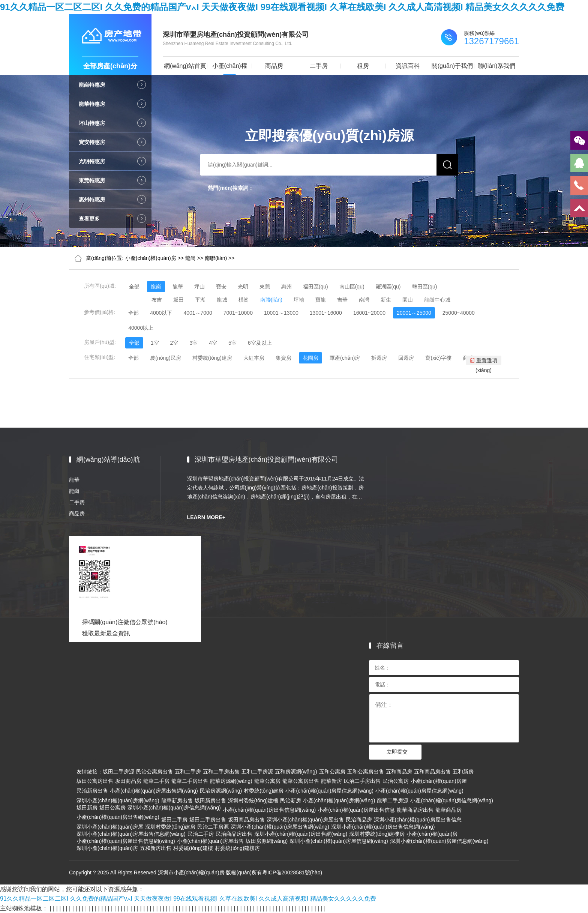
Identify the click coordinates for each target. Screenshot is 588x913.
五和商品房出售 (432, 772)
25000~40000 (459, 313)
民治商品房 (359, 820)
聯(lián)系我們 (497, 66)
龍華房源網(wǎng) (231, 781)
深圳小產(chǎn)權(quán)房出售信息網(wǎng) (383, 827)
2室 (174, 343)
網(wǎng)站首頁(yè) (185, 69)
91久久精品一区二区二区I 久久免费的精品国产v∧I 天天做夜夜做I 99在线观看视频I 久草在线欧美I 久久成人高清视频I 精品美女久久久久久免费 (282, 7)
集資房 (283, 358)
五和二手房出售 (221, 772)
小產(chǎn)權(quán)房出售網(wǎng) (118, 817)
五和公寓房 (332, 772)
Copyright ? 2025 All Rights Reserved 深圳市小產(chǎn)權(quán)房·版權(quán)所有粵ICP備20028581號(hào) (196, 872)
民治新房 (291, 800)
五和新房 (463, 772)
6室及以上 (260, 343)
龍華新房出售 (177, 800)
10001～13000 (281, 313)
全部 (134, 287)
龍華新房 (331, 781)
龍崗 (190, 258)
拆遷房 (379, 358)
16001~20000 (369, 313)
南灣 (364, 300)
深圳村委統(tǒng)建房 (170, 827)
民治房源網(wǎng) (221, 791)
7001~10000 (238, 313)
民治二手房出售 (362, 781)
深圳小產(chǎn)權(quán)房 (107, 848)
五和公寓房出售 (366, 772)
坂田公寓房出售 (95, 781)
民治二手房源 (213, 827)
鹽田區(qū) (425, 287)
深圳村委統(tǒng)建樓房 (377, 834)
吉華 (342, 300)
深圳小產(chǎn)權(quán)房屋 (110, 827)
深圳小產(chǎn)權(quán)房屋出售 (305, 820)
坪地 (299, 300)
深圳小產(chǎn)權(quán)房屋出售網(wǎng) (280, 827)
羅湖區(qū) (388, 287)
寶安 (221, 287)
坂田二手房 (174, 820)
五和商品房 (399, 772)
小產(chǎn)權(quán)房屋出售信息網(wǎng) (126, 841)
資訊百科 (408, 66)
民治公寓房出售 (154, 772)
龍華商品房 (448, 810)
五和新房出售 (156, 848)
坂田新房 (87, 808)
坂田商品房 (128, 781)
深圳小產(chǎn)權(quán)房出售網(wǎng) (301, 834)
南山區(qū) (352, 287)
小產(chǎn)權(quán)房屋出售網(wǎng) (154, 791)
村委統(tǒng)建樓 (193, 848)
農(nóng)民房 (165, 358)
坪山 (199, 287)
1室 (155, 343)
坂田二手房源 (118, 772)
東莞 (265, 287)
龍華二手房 (156, 781)
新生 (386, 300)
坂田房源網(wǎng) (267, 841)
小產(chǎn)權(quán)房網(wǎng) (339, 800)
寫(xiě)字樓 (438, 358)
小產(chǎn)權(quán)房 (230, 69)
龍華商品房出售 (415, 810)
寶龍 (321, 300)
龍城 (222, 300)
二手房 (319, 66)
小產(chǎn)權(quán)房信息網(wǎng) (452, 800)
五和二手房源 (257, 772)
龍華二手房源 (393, 800)
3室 (193, 343)
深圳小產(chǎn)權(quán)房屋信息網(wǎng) (339, 841)
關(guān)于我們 (452, 66)
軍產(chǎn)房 (345, 358)
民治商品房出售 (234, 834)
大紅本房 (254, 358)
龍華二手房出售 (190, 781)
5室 (232, 343)
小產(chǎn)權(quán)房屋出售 (210, 841)
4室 (213, 343)
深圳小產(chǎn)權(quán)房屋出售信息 (418, 820)
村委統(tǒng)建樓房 (237, 848)
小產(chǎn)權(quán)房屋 (439, 781)
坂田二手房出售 (208, 820)
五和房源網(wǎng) (296, 772)
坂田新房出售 (210, 800)
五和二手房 (188, 772)
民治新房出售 (92, 791)
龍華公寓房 (267, 781)
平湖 (200, 300)
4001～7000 (198, 313)
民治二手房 (201, 834)
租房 (363, 66)
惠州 (286, 287)
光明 (243, 287)
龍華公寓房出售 (301, 781)
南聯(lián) (216, 258)
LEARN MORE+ (206, 517)
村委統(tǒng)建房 (212, 358)
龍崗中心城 (437, 300)
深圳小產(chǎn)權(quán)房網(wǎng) (118, 800)
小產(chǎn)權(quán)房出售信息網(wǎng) (269, 810)
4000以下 (161, 313)
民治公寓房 (396, 781)
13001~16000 (326, 313)
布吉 (157, 300)
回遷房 (406, 358)
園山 (408, 300)
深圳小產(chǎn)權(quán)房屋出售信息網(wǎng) (131, 834)
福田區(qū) (316, 287)
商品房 (274, 66)
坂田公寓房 (112, 808)
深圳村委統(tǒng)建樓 (253, 800)
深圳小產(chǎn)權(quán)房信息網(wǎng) (174, 808)
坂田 (178, 300)
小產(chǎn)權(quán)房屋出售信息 (356, 810)
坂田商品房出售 (246, 820)
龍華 (178, 287)
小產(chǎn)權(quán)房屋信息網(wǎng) (329, 791)
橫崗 (244, 300)
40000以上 (141, 328)
